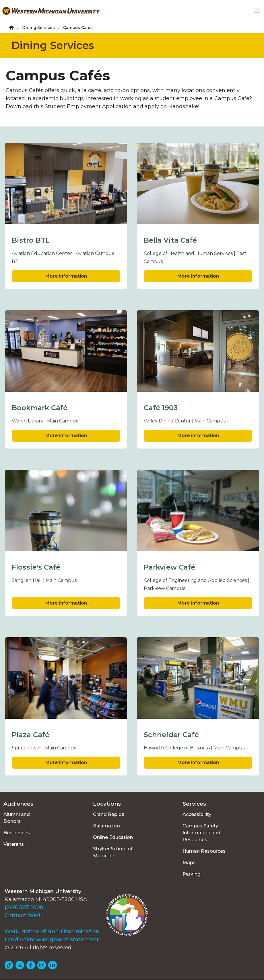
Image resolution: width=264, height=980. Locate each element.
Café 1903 (161, 408)
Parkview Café (169, 567)
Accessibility (197, 814)
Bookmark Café (40, 408)
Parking (192, 874)
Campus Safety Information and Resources (201, 833)
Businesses (17, 833)
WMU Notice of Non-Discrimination (52, 932)
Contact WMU (24, 915)
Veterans (14, 844)
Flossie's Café (36, 567)
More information (66, 276)
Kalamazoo (106, 826)
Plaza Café (31, 735)
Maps (189, 863)
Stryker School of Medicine (113, 852)
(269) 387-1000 (24, 907)
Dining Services (38, 28)
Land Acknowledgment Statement (52, 940)
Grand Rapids (109, 814)
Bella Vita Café (170, 240)
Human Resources (204, 851)
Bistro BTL (31, 240)
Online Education (113, 837)
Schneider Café (171, 735)
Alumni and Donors (17, 818)
